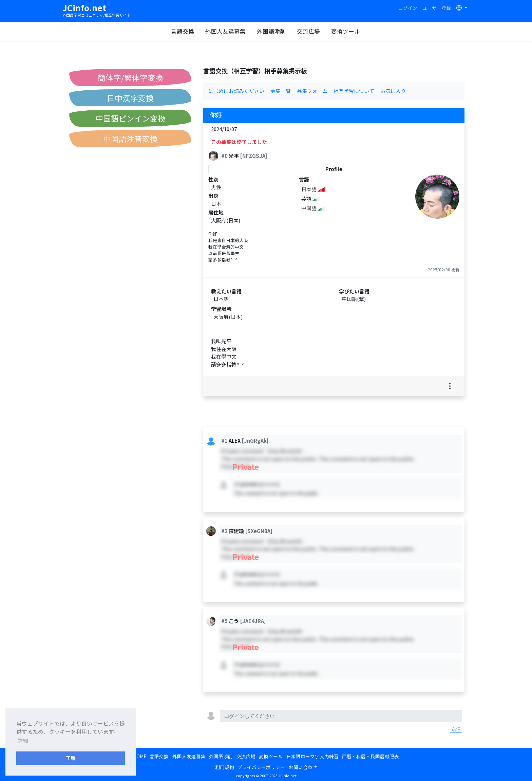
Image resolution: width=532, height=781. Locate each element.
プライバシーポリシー (261, 767)
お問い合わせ (303, 767)
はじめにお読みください (236, 91)
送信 (456, 729)
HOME (140, 756)
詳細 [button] (23, 741)
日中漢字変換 (130, 98)
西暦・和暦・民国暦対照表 (370, 756)
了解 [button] (71, 758)
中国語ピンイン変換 (130, 118)
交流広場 (308, 31)
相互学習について (354, 91)
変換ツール (346, 31)
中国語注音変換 (130, 139)
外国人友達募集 (225, 31)
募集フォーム (312, 91)
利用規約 (225, 767)
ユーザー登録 (437, 8)
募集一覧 (281, 91)
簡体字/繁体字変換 (130, 77)
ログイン (408, 8)
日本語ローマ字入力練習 (312, 756)
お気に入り (393, 91)
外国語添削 (271, 31)
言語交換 (183, 31)
